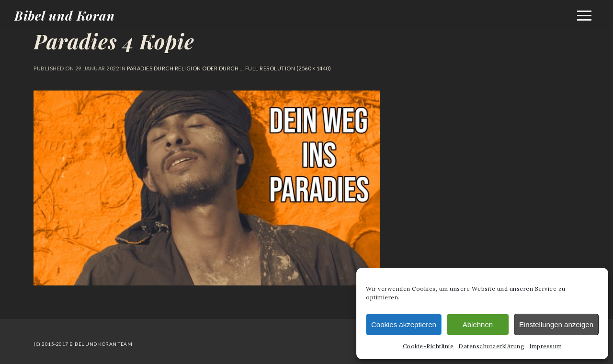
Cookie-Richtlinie (428, 346)
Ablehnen (478, 324)
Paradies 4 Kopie (114, 41)
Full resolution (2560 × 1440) (287, 68)
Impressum (546, 346)
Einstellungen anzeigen (556, 324)
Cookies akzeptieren (404, 324)
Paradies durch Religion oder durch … (185, 68)
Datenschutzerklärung (491, 346)
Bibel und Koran (65, 16)
